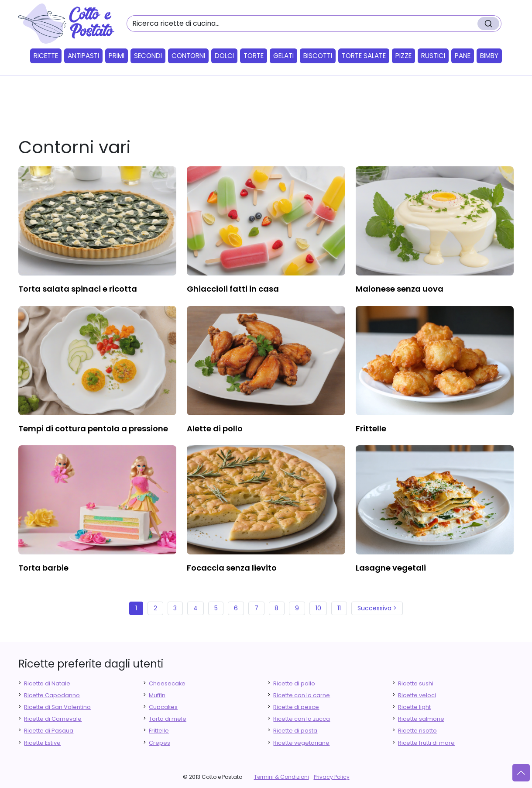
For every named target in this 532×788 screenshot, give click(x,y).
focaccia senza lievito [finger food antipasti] (232, 568)
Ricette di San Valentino (57, 707)
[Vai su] (521, 773)
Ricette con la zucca (302, 719)
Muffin (157, 695)
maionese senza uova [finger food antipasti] (400, 289)
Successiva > (377, 608)
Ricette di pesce (296, 707)
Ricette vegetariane (301, 743)
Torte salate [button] (364, 56)
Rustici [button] (433, 56)
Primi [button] (117, 56)
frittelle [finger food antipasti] (371, 428)
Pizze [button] (403, 56)
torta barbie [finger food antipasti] (43, 568)
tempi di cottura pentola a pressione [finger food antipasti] (93, 428)
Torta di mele (168, 719)
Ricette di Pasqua (49, 731)
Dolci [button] (224, 56)
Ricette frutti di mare (426, 743)
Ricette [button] (46, 56)
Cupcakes (163, 707)
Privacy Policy (332, 777)
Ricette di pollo (294, 683)
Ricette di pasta (295, 731)
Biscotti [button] (318, 56)
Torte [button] (254, 56)
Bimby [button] (489, 56)
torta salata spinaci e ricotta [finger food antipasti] (78, 289)
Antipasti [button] (83, 56)
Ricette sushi (416, 683)
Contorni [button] (188, 56)
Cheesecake (167, 683)
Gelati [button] (283, 56)
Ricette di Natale (47, 683)
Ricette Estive (42, 743)
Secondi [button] (148, 56)
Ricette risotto (417, 731)
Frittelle (159, 731)
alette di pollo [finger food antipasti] (215, 428)
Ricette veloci (417, 695)
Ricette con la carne (302, 695)
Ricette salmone (421, 719)
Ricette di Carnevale (53, 719)
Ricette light (414, 707)
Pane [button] (463, 56)
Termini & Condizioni (281, 777)
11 (339, 608)
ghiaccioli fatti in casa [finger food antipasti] (233, 289)
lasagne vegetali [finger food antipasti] (391, 568)
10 (318, 608)
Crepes (160, 743)
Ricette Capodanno (52, 695)
